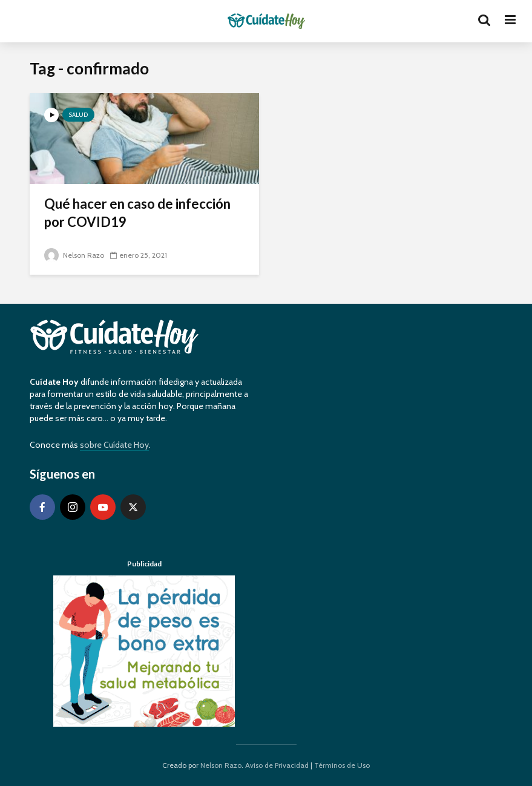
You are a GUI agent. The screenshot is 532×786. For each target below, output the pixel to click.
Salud (78, 115)
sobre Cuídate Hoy (114, 445)
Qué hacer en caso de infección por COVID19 (137, 213)
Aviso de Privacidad (277, 765)
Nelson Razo (74, 255)
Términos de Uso (342, 765)
